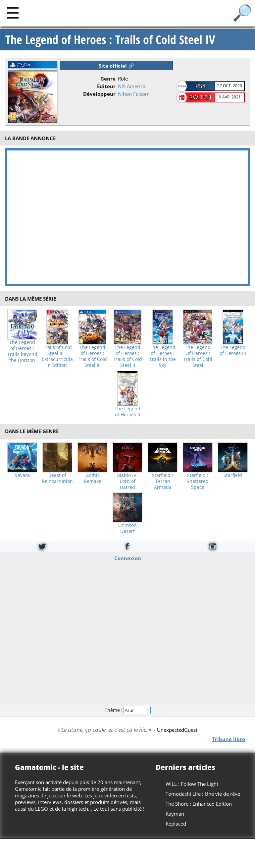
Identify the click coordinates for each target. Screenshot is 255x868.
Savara (22, 475)
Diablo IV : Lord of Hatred (128, 481)
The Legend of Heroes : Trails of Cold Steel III (92, 356)
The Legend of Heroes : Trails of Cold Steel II (127, 356)
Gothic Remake (93, 478)
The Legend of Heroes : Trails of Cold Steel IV (110, 40)
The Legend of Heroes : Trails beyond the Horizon (22, 351)
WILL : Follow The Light (192, 784)
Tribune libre (229, 739)
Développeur (99, 94)
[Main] (13, 12)
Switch (200, 97)
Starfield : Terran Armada (163, 481)
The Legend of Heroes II (127, 412)
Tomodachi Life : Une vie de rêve (203, 794)
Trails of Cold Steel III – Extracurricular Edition (57, 356)
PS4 (201, 86)
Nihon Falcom (134, 94)
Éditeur (106, 86)
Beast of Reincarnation (57, 478)
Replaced (176, 824)
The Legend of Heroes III (233, 350)
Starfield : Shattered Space (198, 481)
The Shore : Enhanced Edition (199, 804)
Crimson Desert (127, 528)
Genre (108, 79)
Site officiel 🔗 (117, 66)
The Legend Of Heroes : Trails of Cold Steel (198, 356)
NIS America (132, 86)
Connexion (128, 558)
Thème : (127, 710)
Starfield (233, 475)
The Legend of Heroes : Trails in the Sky (163, 356)
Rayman (175, 814)
